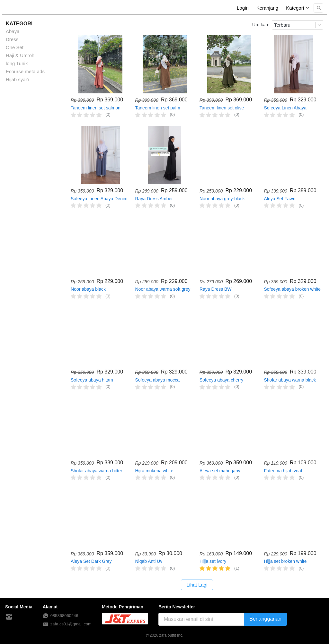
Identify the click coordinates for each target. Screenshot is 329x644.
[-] (9, 617)
